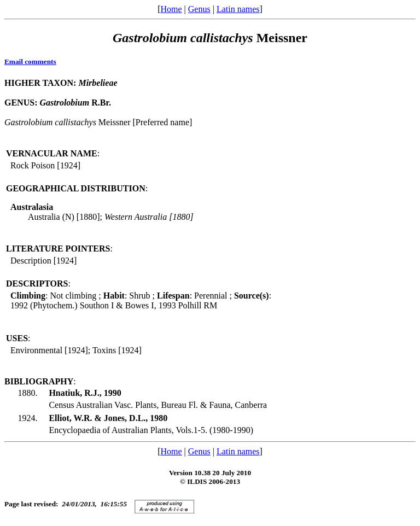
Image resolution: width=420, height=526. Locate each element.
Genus (199, 9)
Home (171, 9)
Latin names (238, 9)
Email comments (30, 62)
